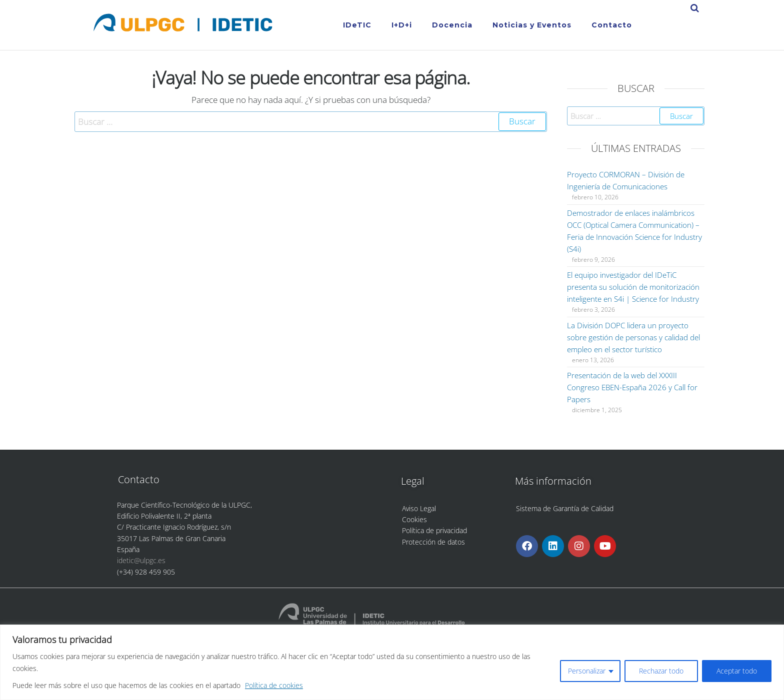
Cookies (414, 519)
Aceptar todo (737, 671)
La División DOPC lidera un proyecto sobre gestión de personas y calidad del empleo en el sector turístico (633, 337)
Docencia (452, 25)
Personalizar (587, 671)
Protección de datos (433, 542)
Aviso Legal (419, 508)
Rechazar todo (661, 671)
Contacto (612, 25)
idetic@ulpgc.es (141, 560)
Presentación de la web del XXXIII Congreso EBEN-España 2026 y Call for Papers (632, 387)
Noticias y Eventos (532, 25)
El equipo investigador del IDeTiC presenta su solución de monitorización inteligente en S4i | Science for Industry (633, 287)
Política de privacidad (434, 530)
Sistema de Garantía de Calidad (565, 508)
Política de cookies (274, 685)
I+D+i (402, 25)
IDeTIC (357, 25)
